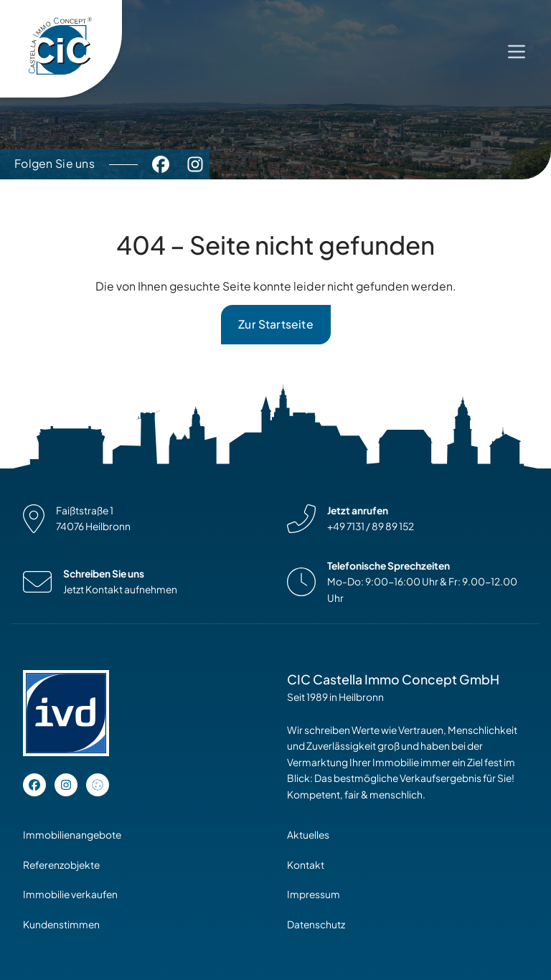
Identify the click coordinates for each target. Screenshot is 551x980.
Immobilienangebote (72, 835)
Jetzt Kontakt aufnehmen (120, 589)
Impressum (314, 894)
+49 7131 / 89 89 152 (371, 526)
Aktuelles (308, 835)
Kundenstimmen (61, 924)
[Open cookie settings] (98, 785)
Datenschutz (316, 924)
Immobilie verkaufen (70, 894)
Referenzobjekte (61, 865)
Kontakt (306, 865)
